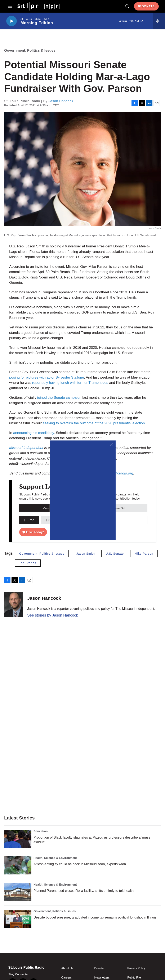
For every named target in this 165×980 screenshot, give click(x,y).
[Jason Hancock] (14, 604)
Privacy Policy (136, 968)
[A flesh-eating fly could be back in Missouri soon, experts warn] (18, 865)
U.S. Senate (115, 554)
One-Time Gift (116, 508)
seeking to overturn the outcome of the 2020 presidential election (94, 423)
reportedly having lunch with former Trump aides (70, 383)
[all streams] (159, 21)
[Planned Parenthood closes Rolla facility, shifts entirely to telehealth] (18, 892)
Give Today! (33, 532)
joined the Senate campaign (59, 398)
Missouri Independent (27, 448)
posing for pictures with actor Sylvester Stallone (47, 377)
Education (41, 831)
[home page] (39, 6)
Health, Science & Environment (55, 858)
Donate (148, 6)
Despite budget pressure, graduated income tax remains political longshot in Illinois (95, 917)
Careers (66, 978)
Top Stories (28, 563)
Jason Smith (85, 554)
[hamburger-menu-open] (10, 6)
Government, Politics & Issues (30, 50)
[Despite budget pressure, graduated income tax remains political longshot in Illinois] (18, 919)
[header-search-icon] (127, 6)
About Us (67, 968)
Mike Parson (144, 554)
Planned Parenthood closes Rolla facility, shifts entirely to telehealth (84, 891)
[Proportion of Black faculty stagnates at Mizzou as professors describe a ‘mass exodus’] (18, 839)
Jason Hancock (61, 101)
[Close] (111, 445)
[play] (12, 21)
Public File (134, 978)
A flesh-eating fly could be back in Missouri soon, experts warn (80, 864)
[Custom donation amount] (128, 520)
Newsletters (102, 978)
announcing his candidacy (34, 433)
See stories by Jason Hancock (53, 615)
